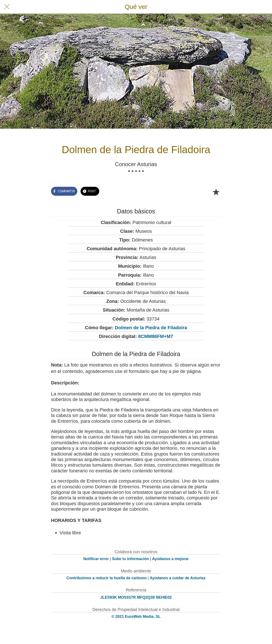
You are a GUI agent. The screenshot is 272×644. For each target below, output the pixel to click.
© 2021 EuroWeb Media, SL (136, 617)
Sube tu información (130, 559)
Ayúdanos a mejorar (170, 559)
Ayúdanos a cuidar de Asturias (178, 578)
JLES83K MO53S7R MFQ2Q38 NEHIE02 (136, 597)
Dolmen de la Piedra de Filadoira (151, 328)
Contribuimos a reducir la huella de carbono (107, 578)
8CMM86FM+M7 (156, 336)
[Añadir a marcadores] (216, 192)
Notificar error (96, 559)
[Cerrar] (7, 7)
